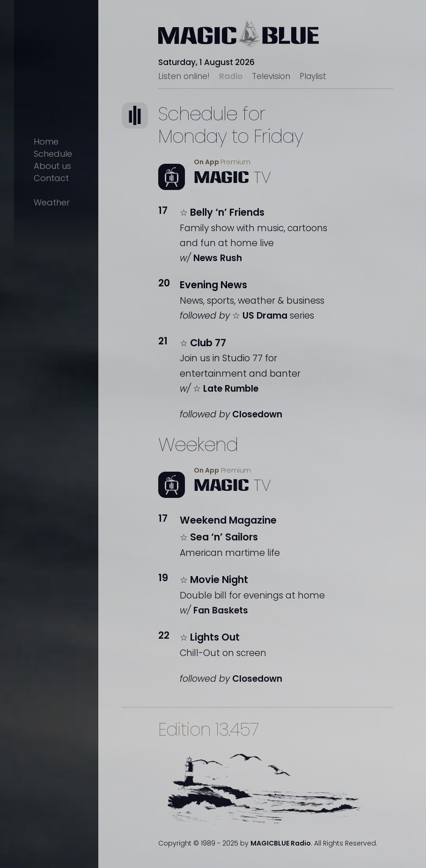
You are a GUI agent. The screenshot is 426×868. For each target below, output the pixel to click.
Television (271, 76)
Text (145, 131)
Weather (52, 202)
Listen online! (184, 76)
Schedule (53, 154)
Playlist (313, 76)
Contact (51, 178)
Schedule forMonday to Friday (231, 125)
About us (52, 166)
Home (46, 142)
